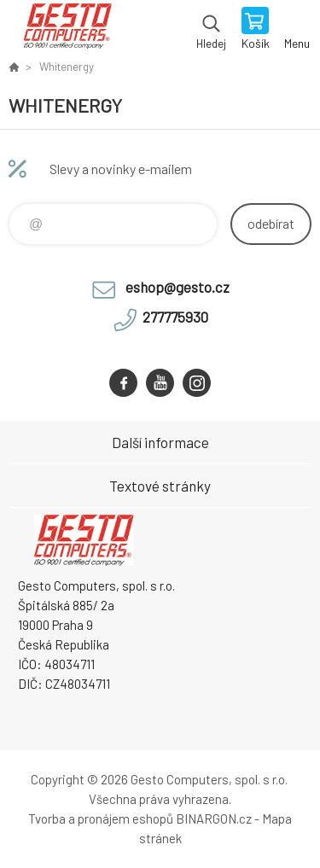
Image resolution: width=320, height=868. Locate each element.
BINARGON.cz (214, 818)
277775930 (175, 317)
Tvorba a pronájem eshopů (101, 818)
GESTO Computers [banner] (67, 30)
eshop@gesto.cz (177, 287)
